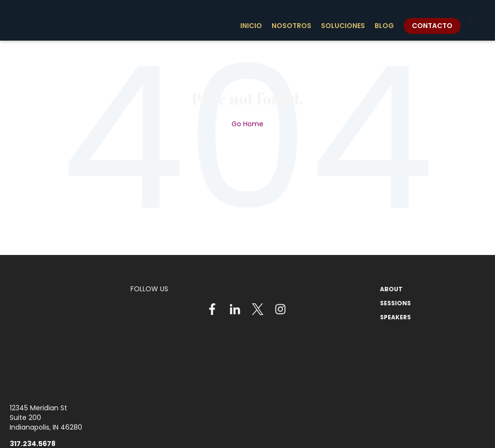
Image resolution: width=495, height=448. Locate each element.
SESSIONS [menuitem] (395, 303)
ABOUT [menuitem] (391, 289)
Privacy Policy (286, 430)
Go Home (247, 124)
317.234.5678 (33, 372)
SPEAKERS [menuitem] (395, 317)
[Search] (470, 20)
